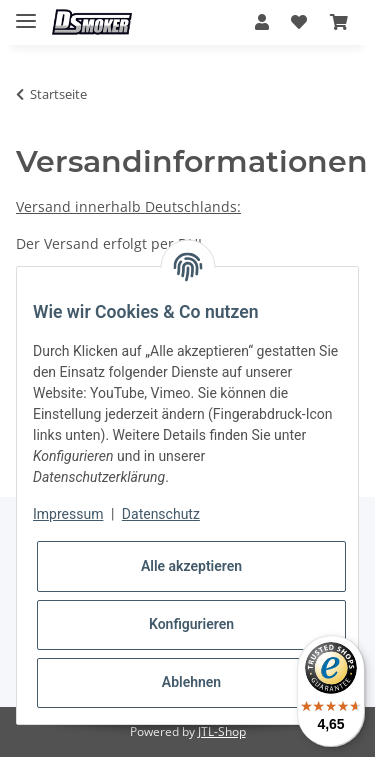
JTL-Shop (222, 731)
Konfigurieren (191, 624)
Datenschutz (161, 514)
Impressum (68, 514)
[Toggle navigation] (26, 12)
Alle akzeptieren (191, 566)
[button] (262, 22)
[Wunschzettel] (299, 22)
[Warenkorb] (339, 22)
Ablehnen (191, 682)
